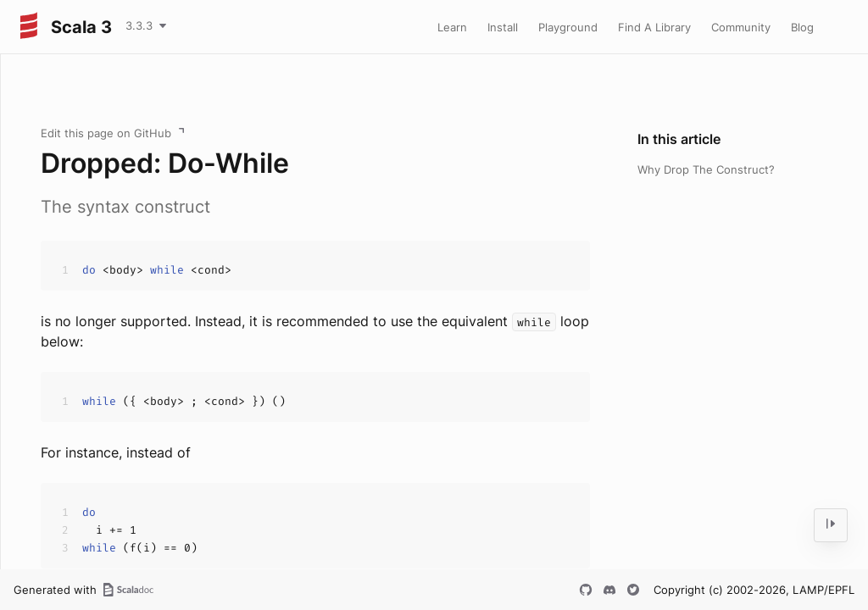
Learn (452, 27)
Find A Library (654, 27)
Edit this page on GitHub (106, 133)
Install (503, 27)
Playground (568, 27)
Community (741, 27)
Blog (802, 27)
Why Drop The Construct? (706, 169)
